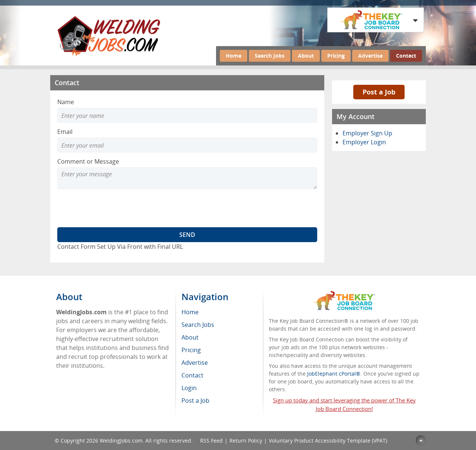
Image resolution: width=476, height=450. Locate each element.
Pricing (336, 56)
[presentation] (114, 208)
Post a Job (379, 92)
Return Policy (246, 441)
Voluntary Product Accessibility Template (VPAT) (328, 441)
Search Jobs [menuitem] (198, 325)
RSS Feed (211, 441)
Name (66, 102)
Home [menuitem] (190, 312)
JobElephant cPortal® (334, 374)
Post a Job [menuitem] (195, 401)
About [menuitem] (190, 337)
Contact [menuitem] (192, 375)
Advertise (370, 56)
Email (65, 132)
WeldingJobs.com (121, 441)
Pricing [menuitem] (191, 350)
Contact (406, 56)
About (306, 56)
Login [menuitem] (189, 388)
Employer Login (364, 142)
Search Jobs (270, 56)
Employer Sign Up (367, 133)
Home (234, 56)
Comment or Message (88, 161)
